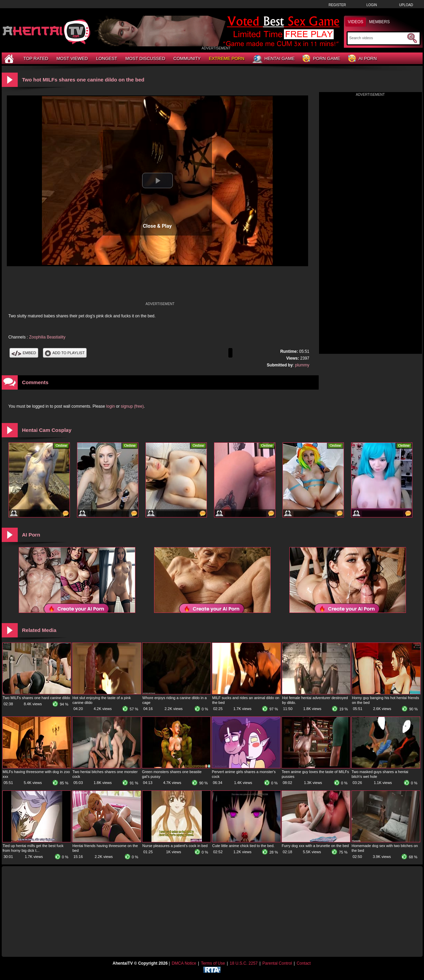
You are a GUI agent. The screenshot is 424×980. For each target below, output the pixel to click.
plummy (302, 365)
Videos (356, 22)
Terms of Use (213, 963)
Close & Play (157, 226)
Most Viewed (72, 58)
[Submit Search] (412, 38)
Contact (304, 963)
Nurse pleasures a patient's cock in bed (175, 846)
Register (337, 5)
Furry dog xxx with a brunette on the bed (315, 846)
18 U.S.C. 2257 (244, 963)
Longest (107, 58)
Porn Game (321, 59)
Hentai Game (274, 59)
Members (380, 22)
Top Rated (36, 58)
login (111, 406)
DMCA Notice (184, 963)
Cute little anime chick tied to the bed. (244, 846)
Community (187, 58)
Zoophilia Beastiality (47, 337)
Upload (406, 5)
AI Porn (362, 59)
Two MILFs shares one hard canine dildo (36, 698)
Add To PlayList (65, 353)
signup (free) (132, 406)
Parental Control (277, 963)
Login (372, 5)
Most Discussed (145, 58)
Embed (24, 353)
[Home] (10, 58)
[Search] (377, 38)
